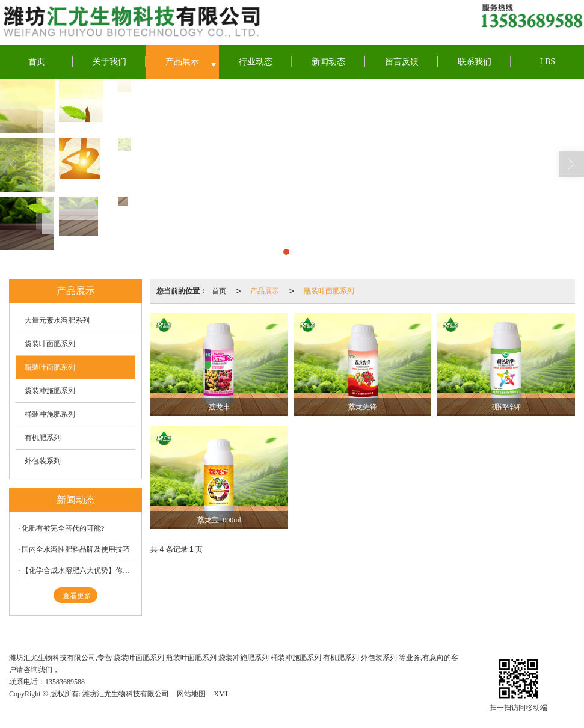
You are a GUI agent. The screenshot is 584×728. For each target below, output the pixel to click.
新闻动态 (328, 62)
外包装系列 (43, 461)
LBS (547, 62)
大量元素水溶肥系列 (57, 320)
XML (222, 694)
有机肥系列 (43, 438)
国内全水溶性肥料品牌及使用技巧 (76, 549)
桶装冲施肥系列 (50, 414)
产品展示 (182, 62)
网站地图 (191, 694)
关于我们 (109, 62)
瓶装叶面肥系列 (329, 291)
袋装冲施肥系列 (50, 391)
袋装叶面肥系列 (50, 344)
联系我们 (475, 62)
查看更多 (77, 596)
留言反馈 (402, 62)
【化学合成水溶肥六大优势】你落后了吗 (78, 570)
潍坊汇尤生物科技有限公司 (126, 694)
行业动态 (256, 62)
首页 (37, 62)
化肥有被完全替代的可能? (63, 528)
